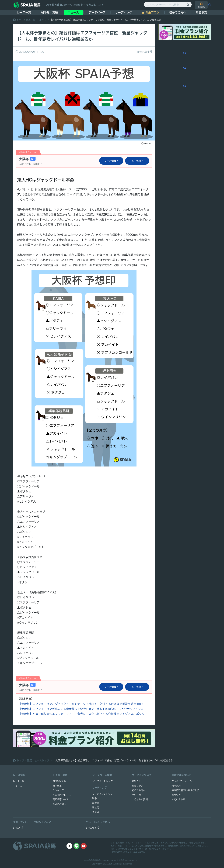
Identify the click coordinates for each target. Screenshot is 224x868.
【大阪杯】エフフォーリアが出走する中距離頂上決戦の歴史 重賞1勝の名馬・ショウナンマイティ (82, 709)
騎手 (94, 798)
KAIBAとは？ (59, 804)
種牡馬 (96, 807)
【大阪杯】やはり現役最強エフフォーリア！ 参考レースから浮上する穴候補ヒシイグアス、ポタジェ (84, 714)
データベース (97, 12)
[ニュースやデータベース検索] (168, 5)
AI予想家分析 (59, 781)
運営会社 (176, 795)
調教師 (96, 803)
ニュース (73, 12)
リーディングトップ (102, 794)
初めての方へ (178, 12)
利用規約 (176, 786)
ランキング (58, 790)
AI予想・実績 (49, 12)
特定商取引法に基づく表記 (185, 790)
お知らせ (136, 781)
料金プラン (137, 786)
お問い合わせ (178, 799)
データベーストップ (102, 781)
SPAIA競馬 (108, 864)
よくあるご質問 (140, 799)
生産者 (96, 812)
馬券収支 (201, 12)
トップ (20, 20)
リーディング (124, 12)
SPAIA (18, 828)
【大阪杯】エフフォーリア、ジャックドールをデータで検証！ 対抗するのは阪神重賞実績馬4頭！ (82, 704)
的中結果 (57, 786)
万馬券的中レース (62, 795)
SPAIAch (92, 828)
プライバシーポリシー (183, 781)
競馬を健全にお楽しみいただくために (128, 852)
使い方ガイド (139, 795)
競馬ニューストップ (37, 20)
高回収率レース (60, 799)
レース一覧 (24, 12)
